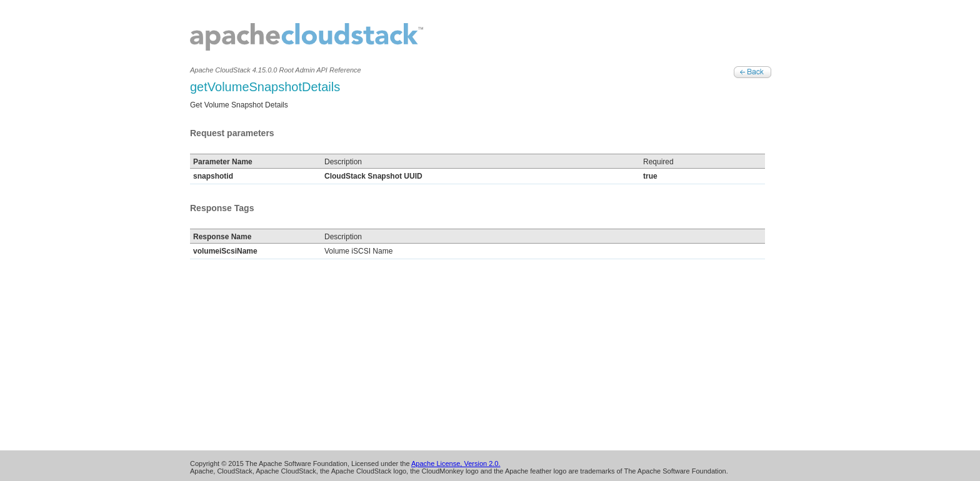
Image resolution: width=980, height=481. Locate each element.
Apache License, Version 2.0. (456, 464)
